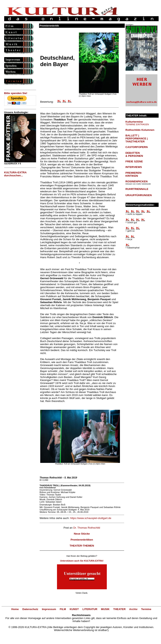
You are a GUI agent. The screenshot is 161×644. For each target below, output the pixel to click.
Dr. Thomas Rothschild (87, 528)
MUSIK (105, 609)
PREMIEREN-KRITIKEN (134, 174)
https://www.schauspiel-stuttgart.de (91, 518)
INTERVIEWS (134, 167)
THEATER (119, 609)
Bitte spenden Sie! (16, 93)
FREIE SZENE (134, 161)
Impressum (49, 609)
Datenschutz (30, 609)
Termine (146, 609)
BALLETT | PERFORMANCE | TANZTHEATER (137, 138)
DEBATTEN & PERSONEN (134, 154)
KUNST (74, 609)
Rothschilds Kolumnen (140, 130)
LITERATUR (90, 609)
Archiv (133, 609)
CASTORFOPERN (137, 147)
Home (15, 609)
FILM (63, 609)
